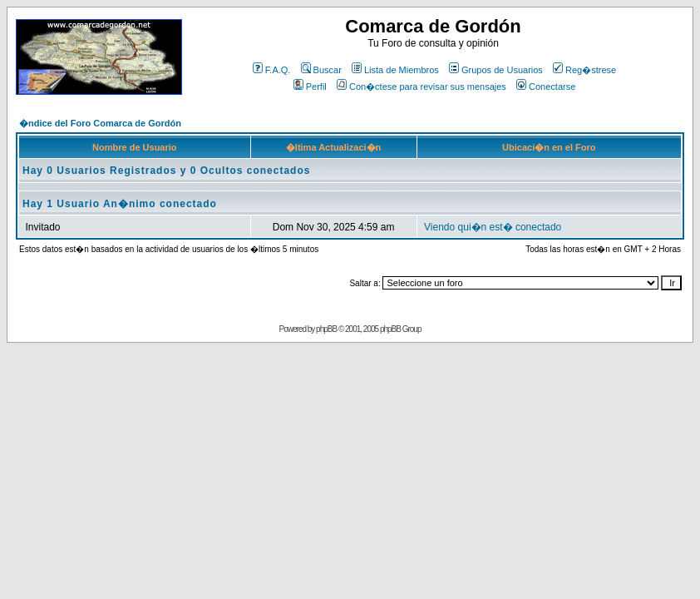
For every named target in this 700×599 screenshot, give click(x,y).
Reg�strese (584, 70)
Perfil (310, 87)
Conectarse (546, 87)
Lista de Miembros (395, 70)
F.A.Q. (272, 70)
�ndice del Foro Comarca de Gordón (100, 123)
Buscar (321, 70)
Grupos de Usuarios (496, 70)
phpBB (326, 329)
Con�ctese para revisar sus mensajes (421, 87)
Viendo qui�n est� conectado (493, 227)
